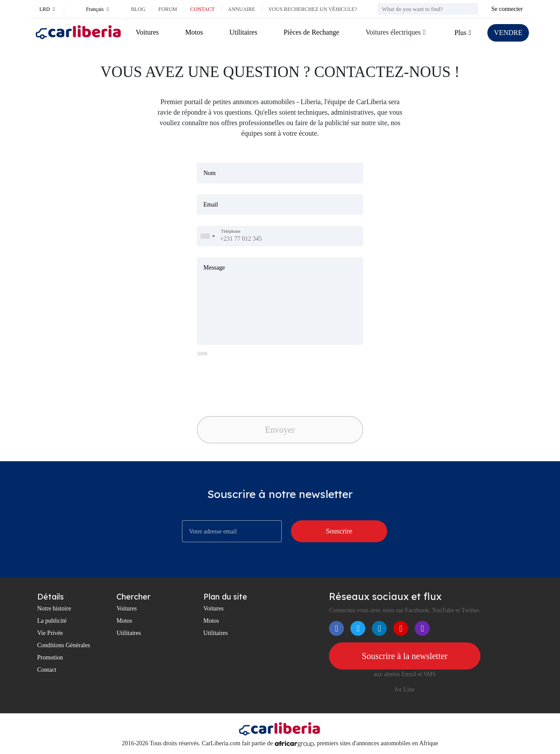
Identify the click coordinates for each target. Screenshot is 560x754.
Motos (194, 32)
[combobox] (207, 236)
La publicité (52, 621)
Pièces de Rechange (311, 32)
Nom (210, 173)
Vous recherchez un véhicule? (313, 9)
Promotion (50, 658)
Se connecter (507, 9)
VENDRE (508, 33)
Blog (138, 9)
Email (211, 205)
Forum (168, 9)
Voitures (147, 32)
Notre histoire (54, 608)
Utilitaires (243, 32)
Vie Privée (50, 633)
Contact (203, 9)
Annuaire (242, 9)
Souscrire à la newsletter (405, 656)
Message (214, 268)
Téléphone (231, 231)
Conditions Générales (64, 645)
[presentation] (258, 384)
